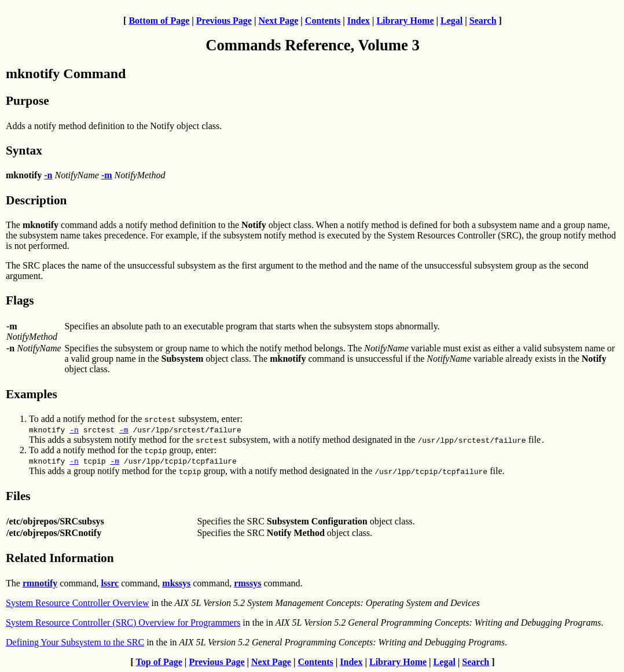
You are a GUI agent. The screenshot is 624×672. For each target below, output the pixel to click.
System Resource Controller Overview (78, 603)
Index (359, 21)
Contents (323, 21)
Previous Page (224, 21)
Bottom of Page (159, 21)
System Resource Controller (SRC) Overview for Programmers (123, 623)
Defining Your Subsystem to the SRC (75, 642)
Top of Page (159, 662)
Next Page (278, 21)
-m (124, 429)
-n (74, 429)
